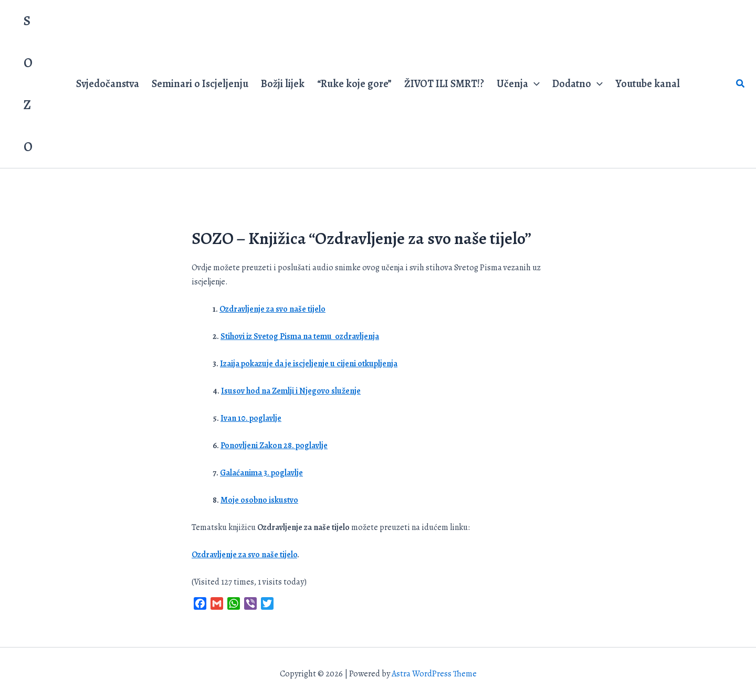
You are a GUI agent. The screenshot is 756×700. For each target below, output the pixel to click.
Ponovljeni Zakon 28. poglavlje (274, 446)
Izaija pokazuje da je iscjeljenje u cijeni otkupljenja (309, 364)
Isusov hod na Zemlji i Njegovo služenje (291, 391)
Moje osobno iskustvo (259, 500)
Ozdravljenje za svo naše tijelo (272, 309)
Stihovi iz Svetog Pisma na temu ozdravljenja (300, 336)
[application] (534, 84)
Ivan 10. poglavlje (251, 418)
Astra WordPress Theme (434, 674)
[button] (741, 84)
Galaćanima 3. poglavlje (261, 473)
